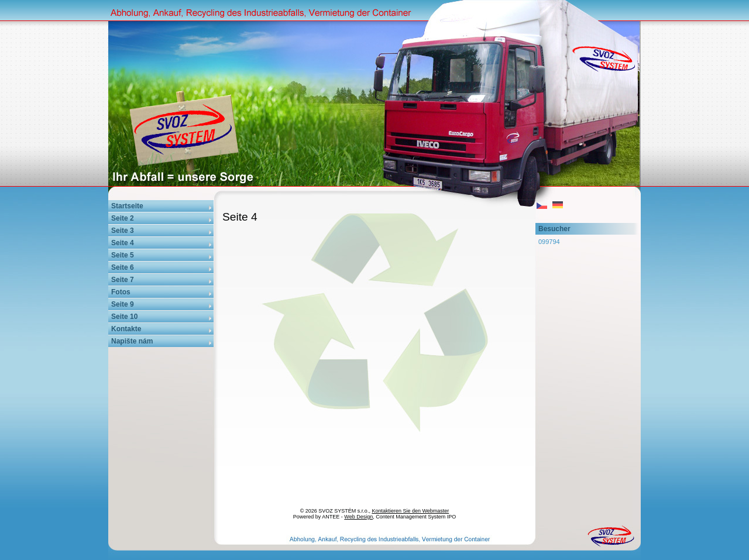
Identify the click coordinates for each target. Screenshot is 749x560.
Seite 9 (123, 304)
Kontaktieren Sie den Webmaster (410, 511)
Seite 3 (123, 231)
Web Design (358, 517)
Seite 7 (123, 280)
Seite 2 (123, 218)
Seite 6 (123, 267)
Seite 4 (123, 243)
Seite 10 (124, 317)
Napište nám (132, 341)
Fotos (121, 292)
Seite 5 (123, 255)
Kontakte (126, 329)
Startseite (127, 206)
